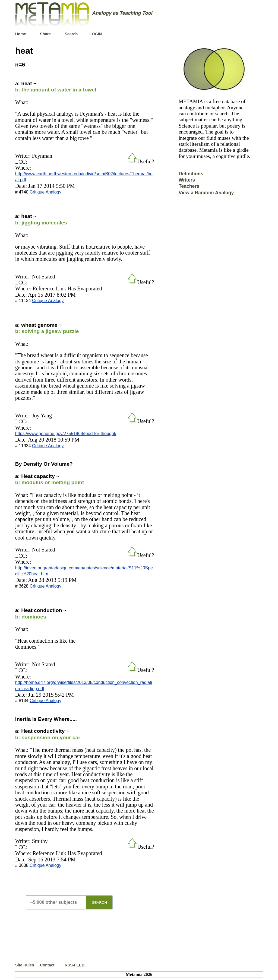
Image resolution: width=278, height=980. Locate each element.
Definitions (191, 174)
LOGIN (96, 34)
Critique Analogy (45, 192)
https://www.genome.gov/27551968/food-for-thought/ (66, 434)
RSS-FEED (75, 965)
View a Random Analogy (206, 193)
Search (71, 34)
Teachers (189, 186)
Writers (187, 180)
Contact (47, 965)
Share (45, 34)
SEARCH (100, 903)
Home (21, 34)
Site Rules (25, 965)
